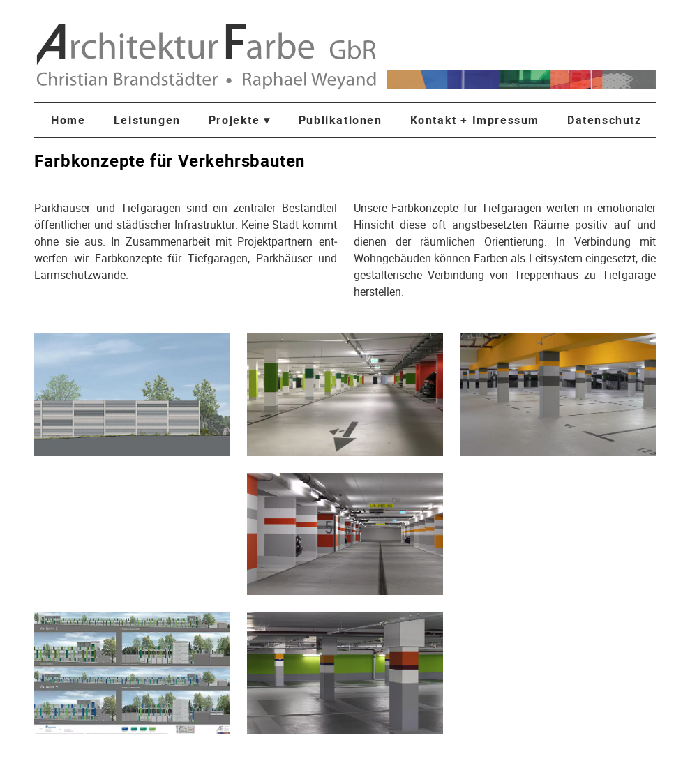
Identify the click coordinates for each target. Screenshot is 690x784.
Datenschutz (605, 120)
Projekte (240, 120)
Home (68, 120)
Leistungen (147, 120)
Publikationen (340, 120)
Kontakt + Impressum (475, 120)
